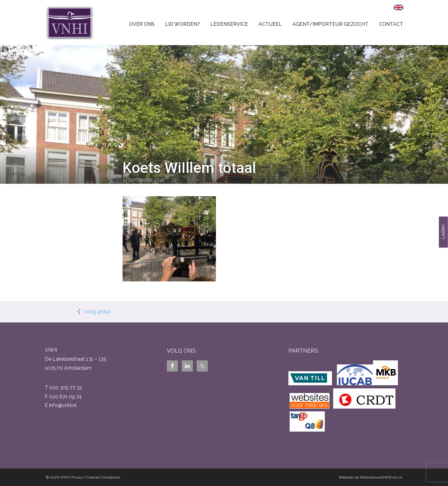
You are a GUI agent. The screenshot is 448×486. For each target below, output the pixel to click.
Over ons (142, 24)
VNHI (64, 477)
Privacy (78, 477)
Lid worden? (182, 24)
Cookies (93, 477)
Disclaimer (112, 477)
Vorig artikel (97, 312)
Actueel (270, 24)
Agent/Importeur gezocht (330, 24)
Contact (391, 24)
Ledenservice (229, 24)
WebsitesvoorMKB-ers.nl (381, 477)
